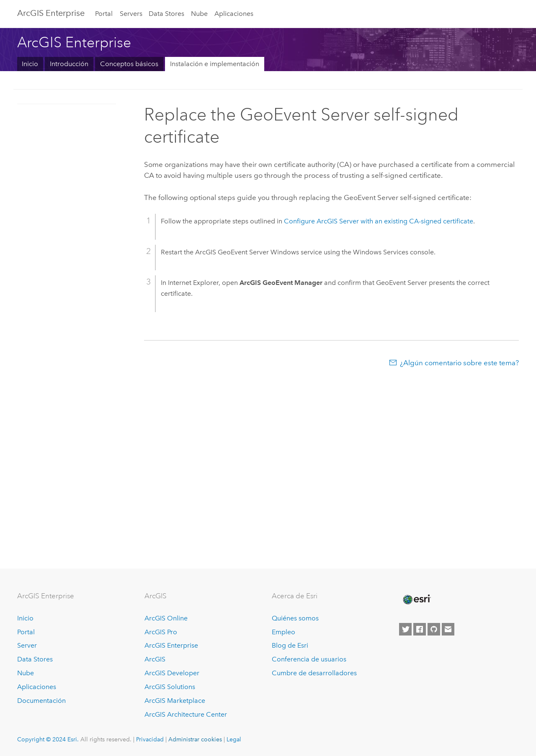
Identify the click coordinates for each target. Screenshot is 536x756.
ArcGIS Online (166, 618)
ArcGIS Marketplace (175, 701)
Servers (131, 14)
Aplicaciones (234, 14)
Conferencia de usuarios (309, 659)
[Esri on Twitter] (405, 629)
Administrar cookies (195, 739)
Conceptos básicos (129, 64)
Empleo (283, 632)
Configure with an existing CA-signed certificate (379, 221)
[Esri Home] (416, 600)
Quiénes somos (295, 618)
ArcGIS (155, 659)
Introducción (69, 64)
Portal (104, 14)
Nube (199, 14)
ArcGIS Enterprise (51, 13)
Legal (234, 739)
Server (27, 645)
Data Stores (166, 14)
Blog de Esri (290, 645)
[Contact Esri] (448, 629)
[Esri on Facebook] (420, 629)
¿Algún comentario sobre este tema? (459, 363)
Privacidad (150, 739)
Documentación (41, 701)
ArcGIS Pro (161, 632)
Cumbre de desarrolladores (314, 673)
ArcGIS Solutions (170, 687)
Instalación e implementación (215, 64)
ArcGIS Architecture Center (186, 714)
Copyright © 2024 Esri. (48, 739)
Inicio (30, 64)
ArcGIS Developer (172, 673)
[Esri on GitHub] (434, 629)
